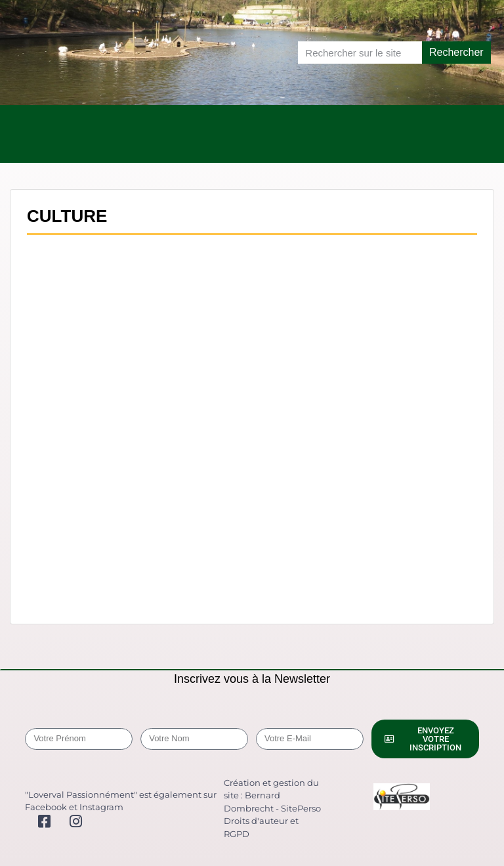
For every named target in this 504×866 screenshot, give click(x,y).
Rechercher (456, 52)
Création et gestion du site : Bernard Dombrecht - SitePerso (272, 795)
